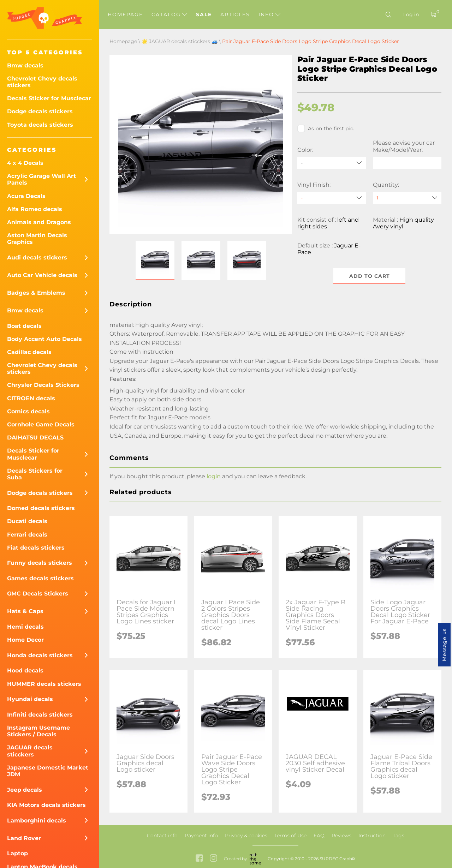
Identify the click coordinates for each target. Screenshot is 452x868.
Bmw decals (25, 65)
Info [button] (269, 14)
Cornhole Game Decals (41, 424)
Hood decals (25, 671)
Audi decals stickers (37, 258)
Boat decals (24, 326)
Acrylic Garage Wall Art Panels (41, 179)
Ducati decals (27, 521)
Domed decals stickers (41, 508)
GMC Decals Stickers (38, 594)
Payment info (201, 836)
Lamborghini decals (37, 821)
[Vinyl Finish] (332, 198)
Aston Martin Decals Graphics (37, 239)
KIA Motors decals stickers (46, 805)
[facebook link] (199, 859)
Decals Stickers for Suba (35, 474)
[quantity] (407, 198)
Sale (204, 14)
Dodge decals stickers (40, 111)
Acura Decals (26, 196)
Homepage (125, 14)
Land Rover (24, 838)
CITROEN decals (31, 398)
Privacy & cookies (246, 836)
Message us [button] (444, 645)
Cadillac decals (29, 352)
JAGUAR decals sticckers (30, 751)
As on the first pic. (326, 128)
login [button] (214, 476)
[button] (155, 261)
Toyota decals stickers (40, 125)
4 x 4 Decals (25, 163)
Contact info (162, 836)
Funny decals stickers (40, 563)
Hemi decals (25, 627)
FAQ (319, 836)
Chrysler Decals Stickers (43, 385)
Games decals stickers (40, 578)
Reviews (341, 836)
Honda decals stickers (40, 655)
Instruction (372, 836)
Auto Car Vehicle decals (42, 275)
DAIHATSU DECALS (35, 438)
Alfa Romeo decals (35, 209)
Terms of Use (290, 836)
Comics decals (28, 411)
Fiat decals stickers (36, 548)
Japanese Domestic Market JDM (48, 771)
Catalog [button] (169, 14)
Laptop (17, 853)
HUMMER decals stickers (44, 684)
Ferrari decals (27, 535)
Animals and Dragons (39, 222)
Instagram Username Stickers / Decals (38, 731)
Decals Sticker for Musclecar (49, 98)
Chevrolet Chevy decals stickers (42, 82)
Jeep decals (25, 790)
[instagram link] (213, 859)
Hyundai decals (30, 699)
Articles (235, 14)
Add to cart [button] (370, 276)
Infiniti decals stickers (40, 715)
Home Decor (25, 640)
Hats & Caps (25, 611)
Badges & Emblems (36, 293)
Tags (399, 836)
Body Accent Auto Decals (44, 339)
